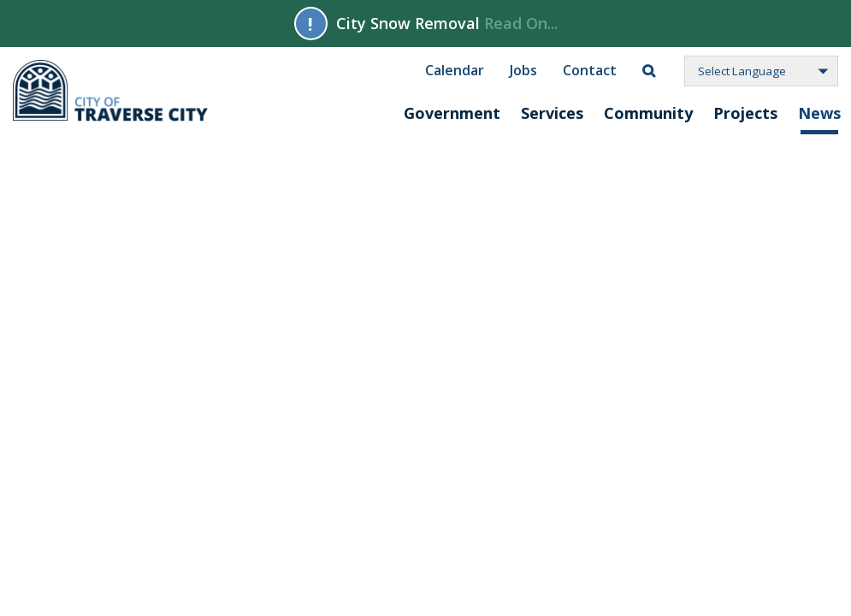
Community (648, 113)
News (819, 113)
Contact (590, 69)
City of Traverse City (112, 91)
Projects (745, 113)
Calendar (455, 69)
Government (452, 113)
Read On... (521, 23)
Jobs (523, 69)
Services (552, 113)
